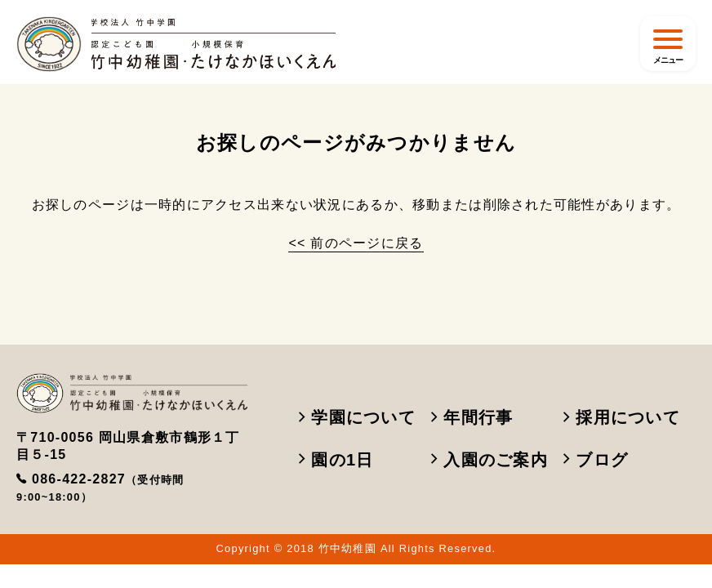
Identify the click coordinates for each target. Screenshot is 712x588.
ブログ (596, 460)
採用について (622, 417)
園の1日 (336, 460)
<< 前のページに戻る (356, 243)
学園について (357, 417)
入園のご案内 (489, 460)
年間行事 (472, 417)
